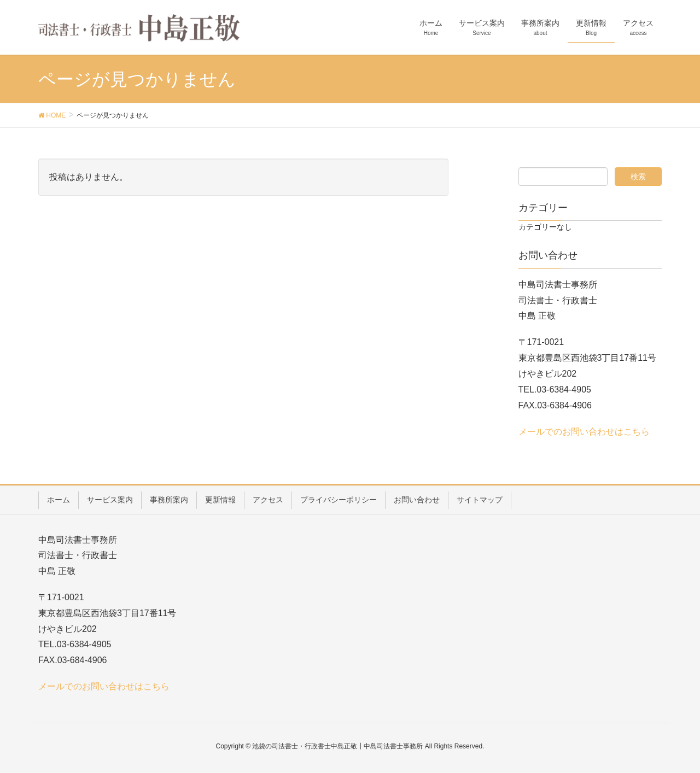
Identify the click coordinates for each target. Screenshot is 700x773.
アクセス (268, 500)
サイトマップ (480, 500)
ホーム (59, 500)
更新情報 (220, 500)
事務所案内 (169, 500)
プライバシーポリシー (339, 500)
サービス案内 (110, 500)
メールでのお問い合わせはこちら (584, 432)
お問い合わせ (417, 500)
